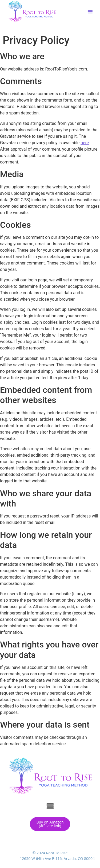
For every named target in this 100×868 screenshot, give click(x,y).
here (85, 143)
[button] (90, 12)
